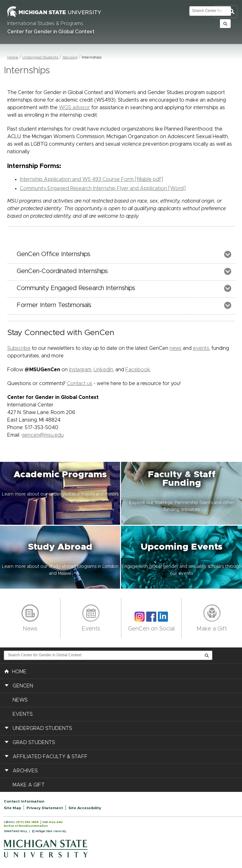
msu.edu (56, 822)
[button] (60, 493)
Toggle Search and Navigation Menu (225, 12)
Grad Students (34, 742)
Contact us (80, 384)
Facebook (138, 370)
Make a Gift (212, 629)
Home (13, 57)
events (201, 348)
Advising (70, 57)
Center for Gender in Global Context (51, 32)
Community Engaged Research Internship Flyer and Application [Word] (103, 188)
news (176, 348)
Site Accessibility (85, 808)
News (30, 629)
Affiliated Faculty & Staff (50, 757)
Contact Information (24, 801)
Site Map (12, 808)
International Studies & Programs (45, 24)
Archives (25, 771)
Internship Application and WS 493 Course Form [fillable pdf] (91, 179)
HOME (15, 671)
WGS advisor (75, 108)
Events (91, 629)
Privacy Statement (45, 808)
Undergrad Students (40, 57)
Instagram (80, 370)
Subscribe (19, 348)
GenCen (23, 686)
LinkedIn (103, 370)
